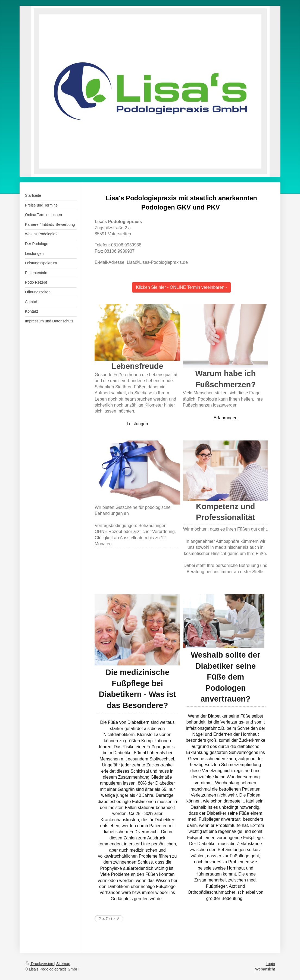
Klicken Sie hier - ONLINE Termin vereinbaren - (181, 287)
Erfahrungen (226, 418)
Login (270, 964)
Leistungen (137, 424)
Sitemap (63, 964)
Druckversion (40, 964)
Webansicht (265, 969)
